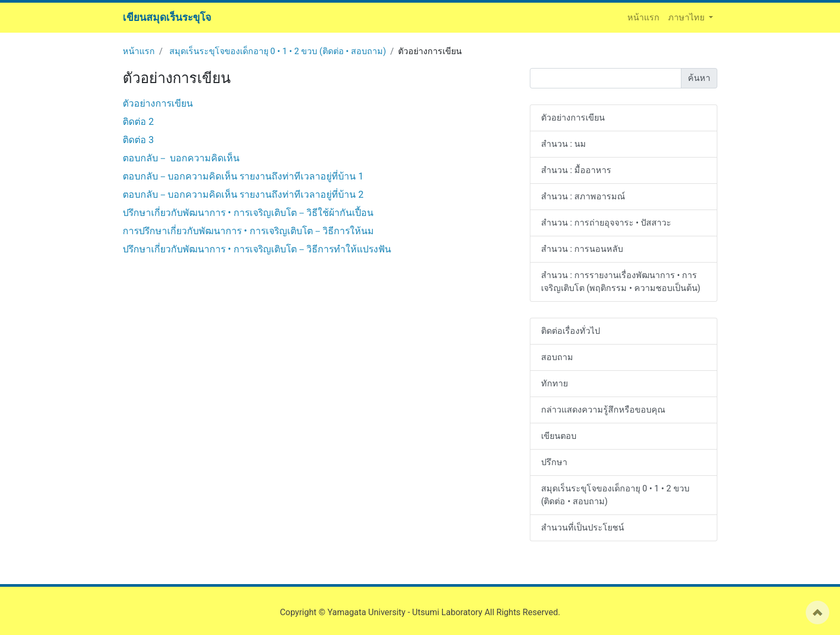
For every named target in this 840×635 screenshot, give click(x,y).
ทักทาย (554, 383)
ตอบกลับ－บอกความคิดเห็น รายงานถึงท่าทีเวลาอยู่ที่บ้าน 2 (243, 195)
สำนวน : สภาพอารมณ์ (583, 196)
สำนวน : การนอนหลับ (582, 249)
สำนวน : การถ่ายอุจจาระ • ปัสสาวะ (606, 223)
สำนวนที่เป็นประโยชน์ (583, 528)
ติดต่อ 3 (138, 140)
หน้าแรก (646, 17)
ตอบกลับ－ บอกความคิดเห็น (181, 158)
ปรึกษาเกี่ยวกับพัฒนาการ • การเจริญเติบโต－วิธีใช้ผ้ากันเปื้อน (248, 213)
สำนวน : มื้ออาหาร (576, 170)
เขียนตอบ (559, 436)
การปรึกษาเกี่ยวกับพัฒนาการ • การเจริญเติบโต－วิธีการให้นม (248, 231)
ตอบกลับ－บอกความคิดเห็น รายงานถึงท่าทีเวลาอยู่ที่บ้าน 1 (243, 176)
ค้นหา (699, 78)
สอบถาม (557, 357)
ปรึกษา (554, 462)
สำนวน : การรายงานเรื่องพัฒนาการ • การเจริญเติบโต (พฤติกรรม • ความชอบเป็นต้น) (621, 282)
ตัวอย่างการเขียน (158, 103)
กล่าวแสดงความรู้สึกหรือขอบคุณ (603, 410)
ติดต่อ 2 (138, 122)
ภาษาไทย (687, 17)
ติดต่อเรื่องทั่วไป (571, 331)
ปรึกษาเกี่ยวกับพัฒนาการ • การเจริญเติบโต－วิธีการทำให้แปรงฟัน (257, 249)
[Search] (606, 78)
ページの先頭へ (817, 612)
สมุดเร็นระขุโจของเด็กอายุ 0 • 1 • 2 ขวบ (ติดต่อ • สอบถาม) (278, 51)
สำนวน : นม (564, 144)
